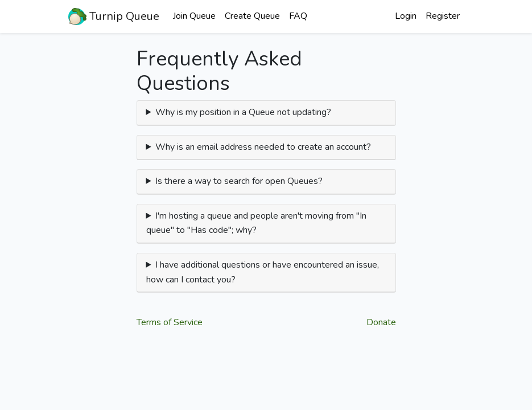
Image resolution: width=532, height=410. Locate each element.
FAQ (298, 16)
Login (406, 16)
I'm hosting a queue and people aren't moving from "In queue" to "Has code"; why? (257, 223)
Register (443, 16)
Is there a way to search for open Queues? (239, 181)
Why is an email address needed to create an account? (263, 147)
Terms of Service (170, 322)
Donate (381, 322)
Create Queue (252, 16)
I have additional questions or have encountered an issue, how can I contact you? (263, 272)
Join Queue (194, 16)
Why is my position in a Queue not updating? (243, 112)
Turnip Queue (114, 17)
